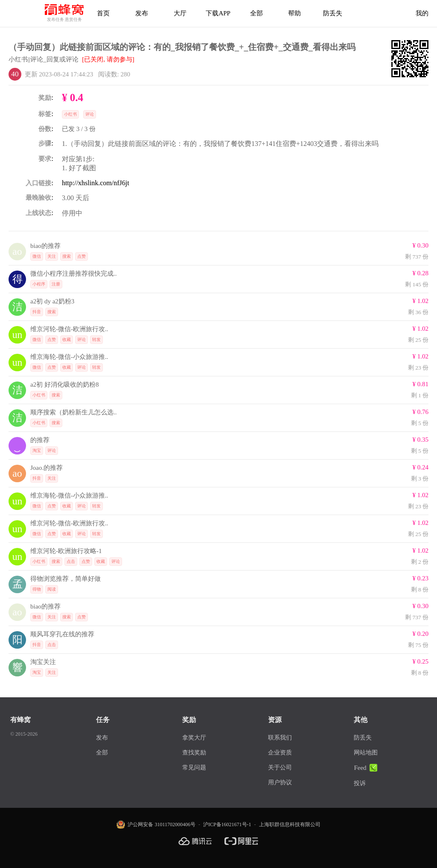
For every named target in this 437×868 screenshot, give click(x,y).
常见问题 (194, 768)
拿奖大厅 (194, 738)
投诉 (360, 783)
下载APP (218, 13)
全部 (102, 753)
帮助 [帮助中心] (294, 13)
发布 (142, 13)
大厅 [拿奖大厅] (180, 13)
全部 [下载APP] (256, 13)
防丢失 (333, 13)
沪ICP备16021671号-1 (227, 824)
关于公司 (280, 768)
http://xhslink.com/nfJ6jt (96, 183)
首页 (103, 13)
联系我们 (280, 738)
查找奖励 (194, 753)
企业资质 (280, 753)
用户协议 (280, 782)
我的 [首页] (422, 13)
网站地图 (366, 753)
